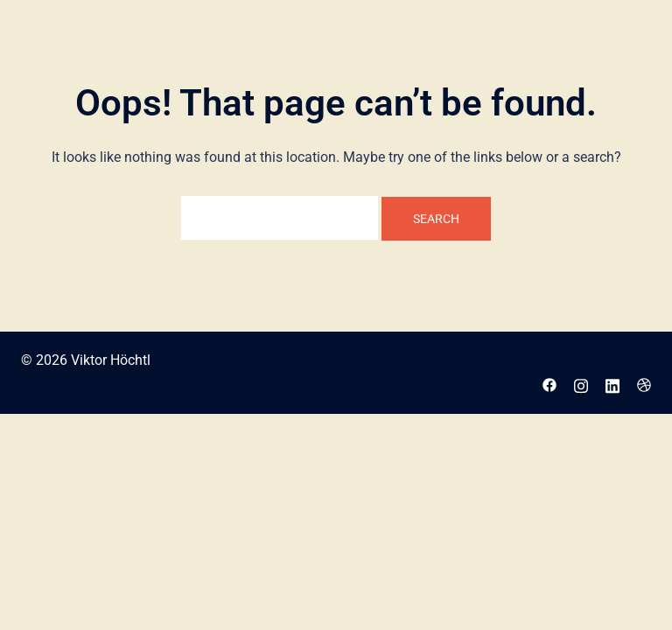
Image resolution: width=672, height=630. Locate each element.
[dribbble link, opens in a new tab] (644, 384)
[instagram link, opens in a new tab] (581, 384)
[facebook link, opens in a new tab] (549, 384)
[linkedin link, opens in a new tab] (612, 384)
